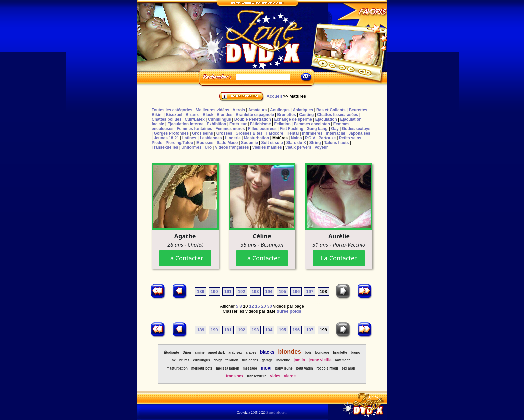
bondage (322, 353)
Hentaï (293, 133)
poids (296, 311)
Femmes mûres (230, 129)
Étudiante (171, 353)
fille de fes (250, 360)
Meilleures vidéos (213, 110)
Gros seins (203, 133)
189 (201, 291)
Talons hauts (336, 143)
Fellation (282, 124)
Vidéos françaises (232, 147)
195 (283, 291)
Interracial (335, 133)
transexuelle (257, 376)
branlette (340, 353)
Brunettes (287, 115)
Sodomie (249, 143)
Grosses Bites (249, 133)
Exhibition (216, 124)
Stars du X (296, 143)
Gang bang (317, 129)
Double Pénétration (253, 119)
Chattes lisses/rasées (338, 115)
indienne (283, 360)
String (315, 143)
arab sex (235, 353)
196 (296, 291)
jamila (299, 360)
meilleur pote (202, 368)
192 (242, 291)
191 (228, 291)
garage (267, 360)
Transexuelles (165, 147)
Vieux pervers (298, 147)
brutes (185, 360)
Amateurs (257, 110)
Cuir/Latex (195, 119)
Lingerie (233, 138)
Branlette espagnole (255, 115)
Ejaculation (326, 119)
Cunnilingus (219, 119)
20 (263, 306)
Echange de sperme (293, 119)
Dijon (187, 353)
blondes (290, 352)
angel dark (216, 353)
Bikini (157, 115)
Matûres (280, 138)
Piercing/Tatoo (179, 143)
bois (308, 353)
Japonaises (359, 133)
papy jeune (284, 368)
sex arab (348, 368)
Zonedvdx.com (277, 412)
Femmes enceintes (312, 124)
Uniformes (191, 147)
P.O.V (310, 138)
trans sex (235, 376)
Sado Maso (227, 143)
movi (266, 368)
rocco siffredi (327, 368)
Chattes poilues (167, 119)
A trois (239, 110)
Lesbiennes (211, 138)
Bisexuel (174, 115)
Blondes (224, 115)
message (250, 368)
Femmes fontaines (194, 129)
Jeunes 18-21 (166, 138)
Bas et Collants (331, 110)
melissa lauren (227, 368)
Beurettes (358, 110)
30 (269, 306)
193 (255, 291)
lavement (342, 360)
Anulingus (280, 110)
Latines (189, 138)
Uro (208, 147)
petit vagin (305, 368)
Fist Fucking (292, 129)
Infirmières (312, 133)
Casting (306, 115)
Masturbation (256, 138)
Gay (335, 129)
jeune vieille (320, 360)
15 (257, 306)
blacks (267, 352)
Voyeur (321, 147)
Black (208, 115)
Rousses (205, 143)
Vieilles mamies (267, 147)
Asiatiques (303, 110)
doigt (218, 360)
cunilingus (202, 360)
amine (200, 353)
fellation (232, 360)
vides (275, 376)
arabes (251, 353)
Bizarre (193, 115)
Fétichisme (260, 124)
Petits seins (350, 138)
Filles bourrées (262, 129)
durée (283, 311)
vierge (290, 376)
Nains (297, 138)
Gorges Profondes (171, 133)
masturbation (177, 368)
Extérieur (238, 124)
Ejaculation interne (185, 124)
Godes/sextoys (356, 129)
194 (269, 291)
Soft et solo (272, 143)
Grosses (224, 133)
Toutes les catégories (172, 110)
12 (251, 306)
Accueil (274, 96)
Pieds (157, 143)
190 (214, 291)
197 (310, 291)
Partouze (327, 138)
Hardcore (275, 133)
